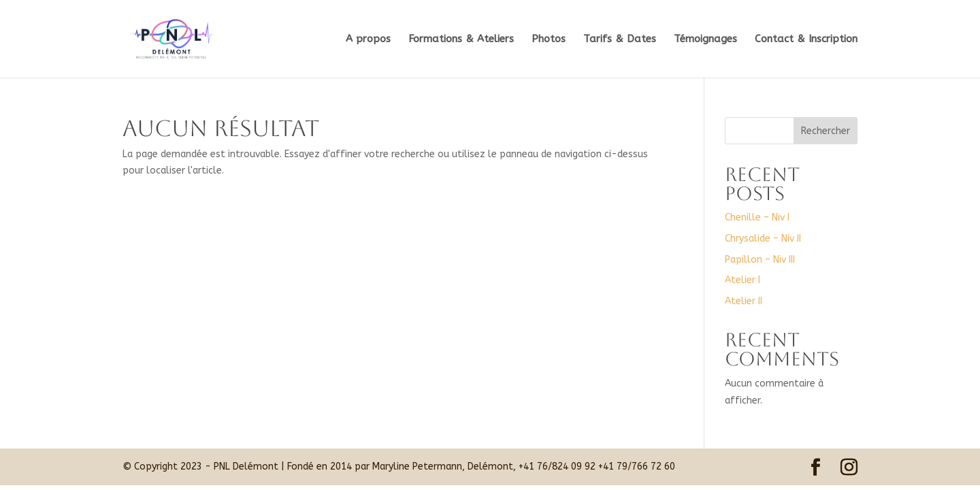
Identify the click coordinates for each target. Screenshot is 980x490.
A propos (368, 39)
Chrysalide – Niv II (763, 239)
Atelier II (744, 301)
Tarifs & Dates (620, 39)
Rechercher (826, 131)
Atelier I (742, 280)
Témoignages (705, 39)
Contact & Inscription (806, 39)
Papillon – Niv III (760, 260)
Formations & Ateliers (461, 39)
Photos (549, 39)
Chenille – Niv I (757, 217)
